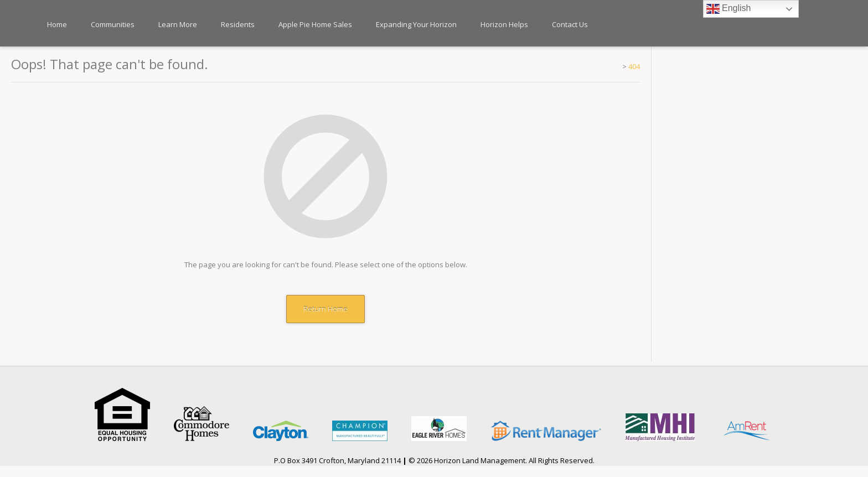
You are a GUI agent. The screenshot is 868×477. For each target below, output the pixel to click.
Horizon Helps (504, 24)
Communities (113, 24)
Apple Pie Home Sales (315, 24)
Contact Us (570, 24)
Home (57, 24)
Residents (238, 24)
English (729, 9)
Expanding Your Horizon (416, 24)
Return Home (325, 309)
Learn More (178, 24)
